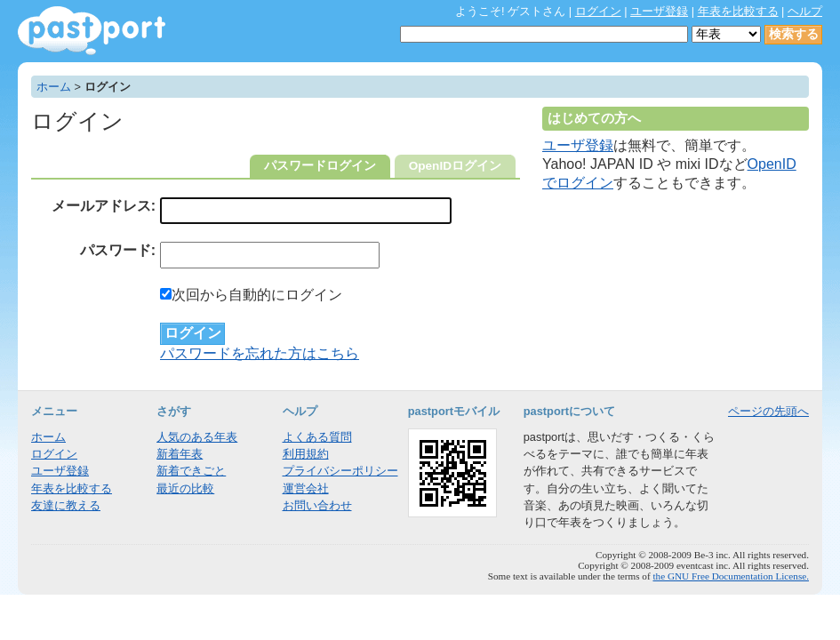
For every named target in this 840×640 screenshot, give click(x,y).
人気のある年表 (197, 437)
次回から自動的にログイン (251, 295)
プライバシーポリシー (340, 471)
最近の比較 (185, 488)
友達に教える (66, 505)
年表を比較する (738, 11)
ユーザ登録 (659, 11)
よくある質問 (317, 437)
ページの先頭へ (768, 411)
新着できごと (191, 471)
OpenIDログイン (455, 166)
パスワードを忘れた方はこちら (260, 353)
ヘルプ (805, 11)
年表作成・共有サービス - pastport (92, 31)
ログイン (598, 11)
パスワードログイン (320, 166)
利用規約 (306, 454)
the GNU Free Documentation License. (731, 576)
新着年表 (180, 454)
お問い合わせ (317, 505)
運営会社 (306, 488)
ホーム (54, 87)
